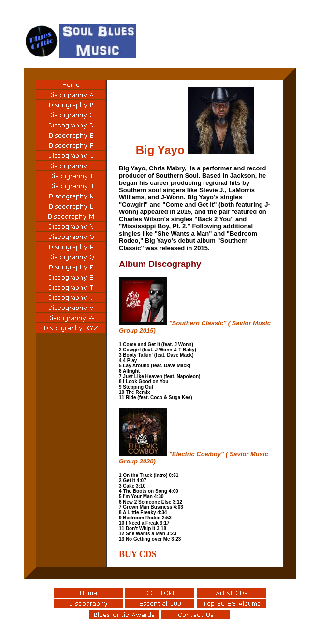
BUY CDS (138, 554)
